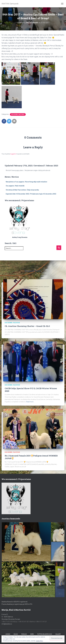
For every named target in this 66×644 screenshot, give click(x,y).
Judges (8, 634)
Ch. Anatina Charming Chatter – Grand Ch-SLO (27, 326)
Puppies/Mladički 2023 (45, 634)
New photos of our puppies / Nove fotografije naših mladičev (26, 182)
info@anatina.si (7, 624)
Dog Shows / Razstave (18, 114)
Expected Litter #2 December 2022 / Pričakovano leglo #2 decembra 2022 (31, 194)
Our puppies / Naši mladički (15, 186)
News (32, 634)
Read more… (30, 402)
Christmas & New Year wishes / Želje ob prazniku (22, 190)
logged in (13, 154)
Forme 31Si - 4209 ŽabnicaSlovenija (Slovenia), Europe (11, 617)
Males (16, 634)
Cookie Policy (39, 641)
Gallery (58, 634)
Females (24, 634)
